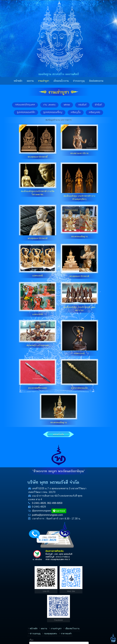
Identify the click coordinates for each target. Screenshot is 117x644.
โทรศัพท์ (66, 596)
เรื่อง (64, 577)
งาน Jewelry (49, 105)
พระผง (67, 105)
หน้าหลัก (18, 81)
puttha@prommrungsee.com (26, 522)
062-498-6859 (34, 510)
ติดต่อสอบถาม (96, 81)
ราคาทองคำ (14, 588)
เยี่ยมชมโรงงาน (61, 81)
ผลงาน (30, 81)
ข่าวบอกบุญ (79, 81)
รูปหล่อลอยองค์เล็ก (26, 112)
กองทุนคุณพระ (47, 583)
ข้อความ (66, 615)
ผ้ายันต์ (98, 105)
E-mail (65, 606)
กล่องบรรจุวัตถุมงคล (25, 105)
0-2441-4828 (18, 510)
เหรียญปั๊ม (76, 112)
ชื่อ (63, 586)
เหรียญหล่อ (94, 112)
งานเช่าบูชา (43, 81)
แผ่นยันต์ (82, 105)
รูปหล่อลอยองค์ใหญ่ (53, 112)
